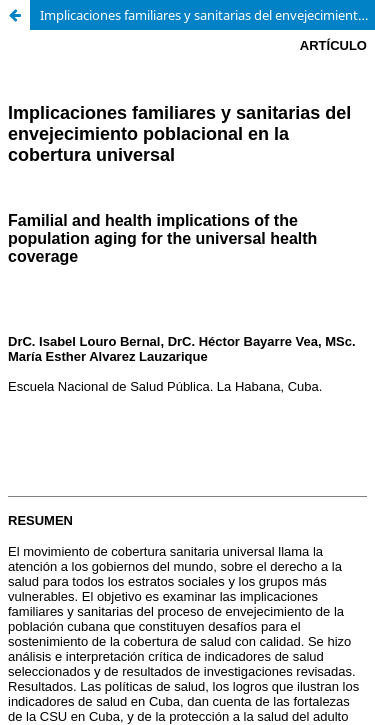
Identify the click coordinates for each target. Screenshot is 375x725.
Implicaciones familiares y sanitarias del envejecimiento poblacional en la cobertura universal (207, 15)
